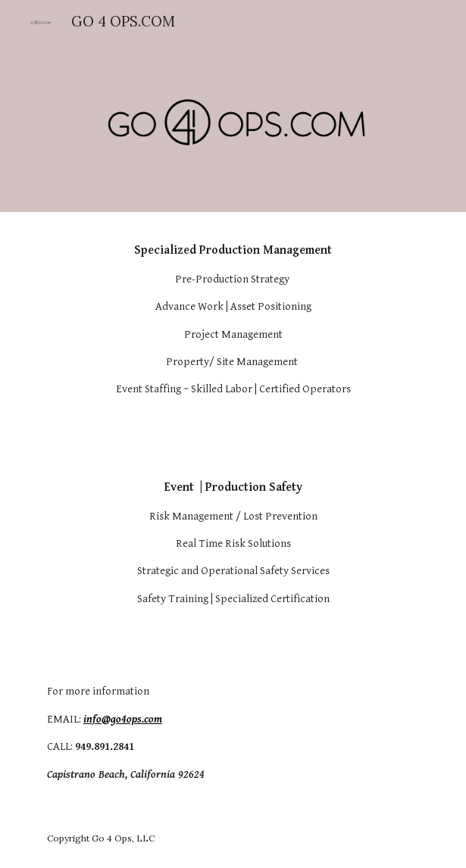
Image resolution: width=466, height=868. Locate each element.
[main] (233, 320)
